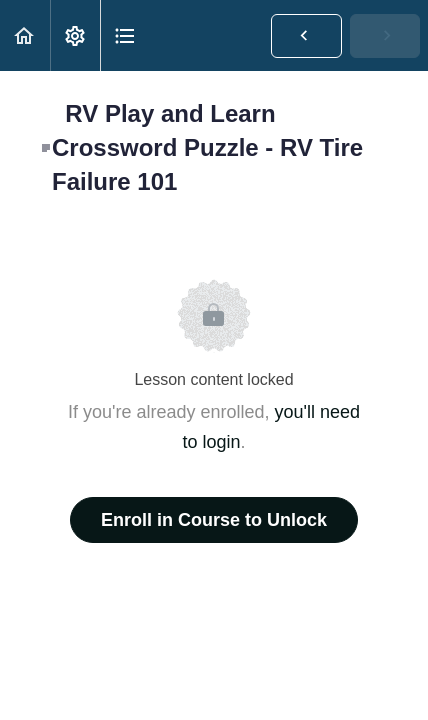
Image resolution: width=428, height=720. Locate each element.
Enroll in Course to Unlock (214, 520)
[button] (25, 35)
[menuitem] (75, 35)
